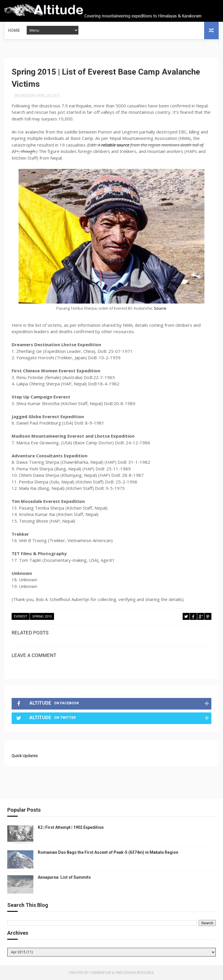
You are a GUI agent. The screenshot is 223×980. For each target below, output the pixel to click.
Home (14, 30)
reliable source (115, 145)
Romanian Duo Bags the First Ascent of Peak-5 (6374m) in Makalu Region (108, 852)
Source (160, 308)
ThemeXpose (100, 973)
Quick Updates (25, 756)
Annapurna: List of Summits (64, 877)
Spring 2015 (42, 617)
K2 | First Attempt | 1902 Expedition (71, 827)
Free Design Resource (135, 973)
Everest (21, 617)
